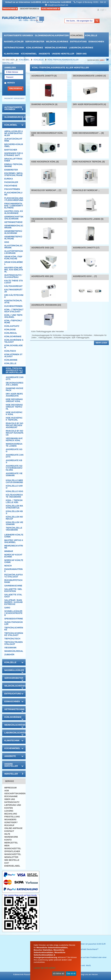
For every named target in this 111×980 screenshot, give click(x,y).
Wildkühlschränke (57, 42)
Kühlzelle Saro (14, 487)
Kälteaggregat (13, 286)
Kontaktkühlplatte (13, 302)
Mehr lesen (101, 343)
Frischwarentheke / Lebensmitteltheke (14, 206)
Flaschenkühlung (13, 194)
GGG (7, 242)
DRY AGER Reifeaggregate (14, 395)
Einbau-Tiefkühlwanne (14, 165)
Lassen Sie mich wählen (45, 968)
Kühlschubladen (14, 346)
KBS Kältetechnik (14, 296)
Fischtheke (11, 186)
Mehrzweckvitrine (14, 547)
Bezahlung (11, 814)
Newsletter (11, 857)
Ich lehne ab (58, 973)
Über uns (81, 54)
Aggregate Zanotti (15, 378)
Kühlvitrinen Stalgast (13, 355)
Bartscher (11, 150)
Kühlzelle (91, 35)
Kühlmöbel (77, 35)
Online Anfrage (13, 828)
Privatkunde (10, 9)
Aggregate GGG (14, 450)
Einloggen (16, 89)
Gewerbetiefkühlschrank (13, 232)
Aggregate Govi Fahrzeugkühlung (14, 468)
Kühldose (10, 330)
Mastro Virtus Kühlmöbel (14, 541)
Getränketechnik (14, 48)
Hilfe (7, 834)
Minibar (9, 551)
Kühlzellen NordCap (14, 518)
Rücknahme (11, 796)
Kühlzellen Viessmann (14, 523)
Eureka (9, 179)
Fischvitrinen (12, 189)
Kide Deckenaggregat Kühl (14, 400)
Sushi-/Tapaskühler (14, 623)
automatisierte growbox (18, 35)
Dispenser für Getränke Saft (14, 154)
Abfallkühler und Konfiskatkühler (14, 133)
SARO (7, 608)
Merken (11, 83)
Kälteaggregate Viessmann (14, 496)
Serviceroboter (35, 42)
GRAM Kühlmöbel (14, 263)
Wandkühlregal (14, 651)
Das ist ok (71, 973)
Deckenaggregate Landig (15, 384)
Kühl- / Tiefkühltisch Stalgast (14, 311)
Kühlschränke (35, 48)
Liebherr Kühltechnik (14, 536)
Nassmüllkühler (14, 42)
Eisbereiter (11, 170)
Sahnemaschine (13, 586)
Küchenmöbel (29, 54)
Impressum (10, 788)
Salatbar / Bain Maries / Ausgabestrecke (13, 602)
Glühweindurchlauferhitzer (52, 35)
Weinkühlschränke (56, 48)
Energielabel (12, 866)
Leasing (9, 811)
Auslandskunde (51, 9)
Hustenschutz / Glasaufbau (13, 276)
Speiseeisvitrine (14, 619)
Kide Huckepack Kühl (14, 413)
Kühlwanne (11, 360)
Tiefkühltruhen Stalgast (14, 643)
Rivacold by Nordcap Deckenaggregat (14, 425)
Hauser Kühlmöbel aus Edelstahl (14, 270)
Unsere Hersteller (63, 54)
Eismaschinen (96, 42)
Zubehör (9, 655)
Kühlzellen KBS (14, 512)
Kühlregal (11, 333)
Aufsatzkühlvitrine (13, 140)
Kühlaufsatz (12, 326)
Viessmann (10, 648)
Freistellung (12, 817)
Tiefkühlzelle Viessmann (14, 529)
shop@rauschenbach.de (58, 5)
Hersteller (14, 774)
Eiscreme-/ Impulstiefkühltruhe (14, 174)
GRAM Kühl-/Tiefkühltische (13, 258)
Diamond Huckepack (15, 389)
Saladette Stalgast (13, 596)
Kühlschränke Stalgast (14, 341)
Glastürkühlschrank (13, 247)
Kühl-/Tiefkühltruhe (13, 322)
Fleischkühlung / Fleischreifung (14, 199)
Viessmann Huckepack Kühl (14, 439)
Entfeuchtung (78, 42)
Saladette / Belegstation (13, 590)
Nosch (8, 566)
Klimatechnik (12, 54)
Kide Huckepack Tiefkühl (14, 419)
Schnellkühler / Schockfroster (13, 613)
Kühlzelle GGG (14, 491)
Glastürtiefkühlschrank (14, 252)
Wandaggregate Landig (14, 445)
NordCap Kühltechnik (14, 561)
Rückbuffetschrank (13, 581)
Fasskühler (11, 182)
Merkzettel (11, 843)
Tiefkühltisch (12, 639)
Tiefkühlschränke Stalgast (14, 634)
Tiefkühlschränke (14, 629)
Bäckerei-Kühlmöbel (14, 145)
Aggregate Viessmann (14, 474)
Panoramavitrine (13, 570)
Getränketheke (13, 222)
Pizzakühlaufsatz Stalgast (14, 576)
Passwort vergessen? (14, 98)
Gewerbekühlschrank (14, 227)
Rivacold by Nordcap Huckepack (15, 433)
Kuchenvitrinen (13, 306)
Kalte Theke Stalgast (14, 282)
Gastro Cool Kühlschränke (14, 212)
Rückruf (9, 825)
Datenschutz (12, 802)
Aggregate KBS (14, 461)
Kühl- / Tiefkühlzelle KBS (14, 501)
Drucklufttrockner (13, 160)
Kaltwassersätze (13, 291)
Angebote (44, 54)
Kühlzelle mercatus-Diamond (14, 481)
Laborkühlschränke (81, 48)
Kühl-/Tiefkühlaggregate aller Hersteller (14, 370)
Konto (8, 840)
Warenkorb (11, 837)
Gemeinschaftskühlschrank (14, 218)
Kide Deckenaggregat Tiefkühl (14, 407)
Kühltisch (10, 351)
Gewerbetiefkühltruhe (13, 238)
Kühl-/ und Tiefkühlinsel (13, 316)
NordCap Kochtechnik (13, 556)
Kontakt (9, 831)
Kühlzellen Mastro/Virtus (14, 507)
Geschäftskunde (29, 9)
